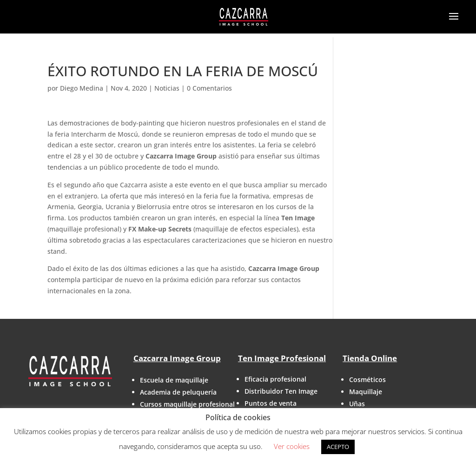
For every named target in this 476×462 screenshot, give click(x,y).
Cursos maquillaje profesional (187, 404)
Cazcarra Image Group (177, 358)
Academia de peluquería (178, 392)
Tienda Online (370, 358)
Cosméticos (367, 379)
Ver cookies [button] (292, 446)
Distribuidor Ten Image (281, 391)
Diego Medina (82, 88)
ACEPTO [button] (338, 447)
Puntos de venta (271, 403)
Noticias (167, 88)
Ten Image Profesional (282, 358)
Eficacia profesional (275, 379)
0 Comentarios (209, 88)
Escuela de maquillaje (174, 380)
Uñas (357, 404)
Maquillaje (366, 392)
